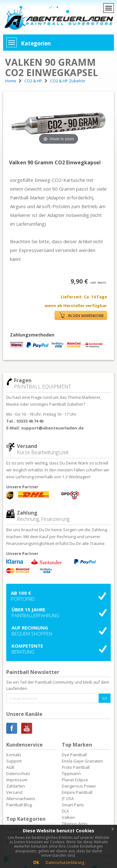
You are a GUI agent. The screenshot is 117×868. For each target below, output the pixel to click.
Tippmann (71, 773)
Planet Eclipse (75, 780)
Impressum (17, 780)
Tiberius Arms (75, 824)
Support (14, 761)
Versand (14, 792)
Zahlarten (16, 786)
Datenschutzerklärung (65, 863)
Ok (36, 862)
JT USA (68, 799)
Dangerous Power (79, 786)
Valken (68, 817)
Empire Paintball (77, 792)
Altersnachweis (21, 799)
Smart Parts (73, 805)
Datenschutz (18, 773)
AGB (10, 767)
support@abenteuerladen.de (52, 428)
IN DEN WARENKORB (81, 315)
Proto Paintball (76, 767)
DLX (65, 811)
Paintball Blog (19, 805)
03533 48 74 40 (30, 421)
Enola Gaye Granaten (82, 761)
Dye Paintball (74, 755)
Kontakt (14, 755)
